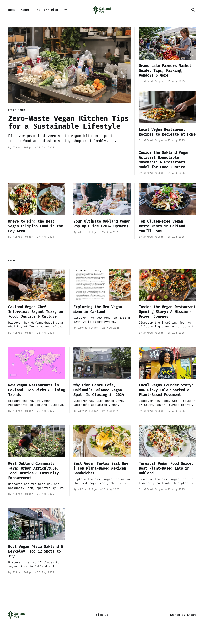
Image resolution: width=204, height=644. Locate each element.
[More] (65, 10)
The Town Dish (47, 10)
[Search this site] (193, 10)
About (25, 10)
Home (12, 10)
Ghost (191, 615)
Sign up (102, 615)
